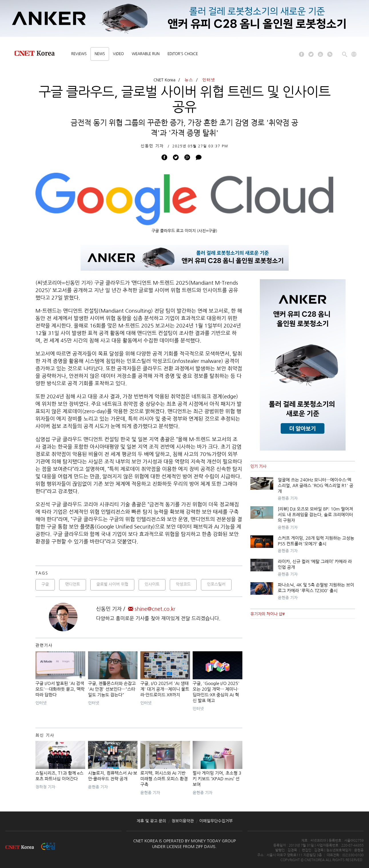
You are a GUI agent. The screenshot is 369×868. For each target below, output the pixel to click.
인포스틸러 (216, 584)
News (100, 54)
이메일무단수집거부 (216, 821)
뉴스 (189, 80)
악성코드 (183, 584)
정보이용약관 (183, 821)
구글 (45, 584)
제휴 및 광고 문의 (151, 821)
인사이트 (152, 584)
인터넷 (209, 80)
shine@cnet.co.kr (152, 609)
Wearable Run (146, 54)
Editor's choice (183, 54)
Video (118, 54)
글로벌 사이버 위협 (112, 584)
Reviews (79, 54)
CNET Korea (164, 80)
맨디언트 (73, 584)
